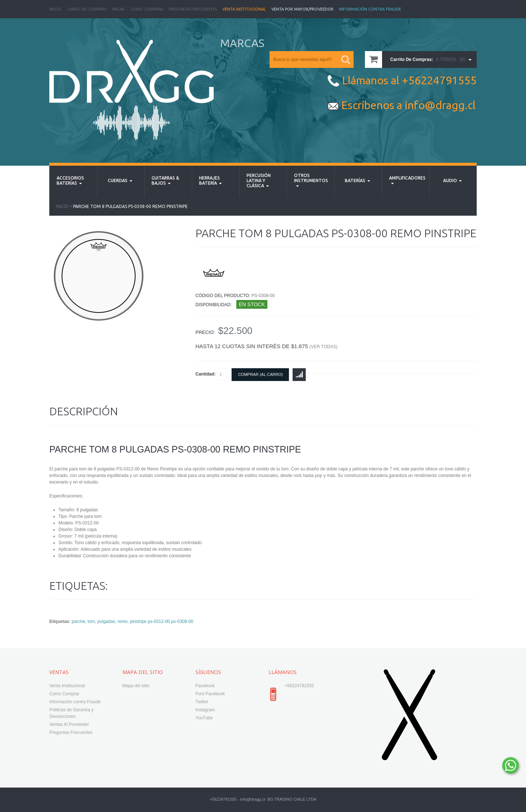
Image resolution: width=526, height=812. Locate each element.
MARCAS (242, 43)
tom (91, 621)
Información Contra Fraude (370, 9)
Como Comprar (147, 9)
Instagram (205, 710)
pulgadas (106, 621)
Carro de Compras (87, 9)
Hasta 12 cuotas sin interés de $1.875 (266, 346)
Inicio (55, 9)
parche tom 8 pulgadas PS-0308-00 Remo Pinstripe (130, 206)
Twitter (202, 702)
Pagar (118, 9)
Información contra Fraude (75, 702)
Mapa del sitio (136, 686)
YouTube (204, 718)
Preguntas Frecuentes (193, 9)
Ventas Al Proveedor (69, 724)
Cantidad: (212, 374)
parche (78, 621)
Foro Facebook (210, 694)
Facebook (205, 686)
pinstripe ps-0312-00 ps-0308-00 (162, 621)
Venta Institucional (244, 9)
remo (123, 621)
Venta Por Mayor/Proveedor (302, 9)
